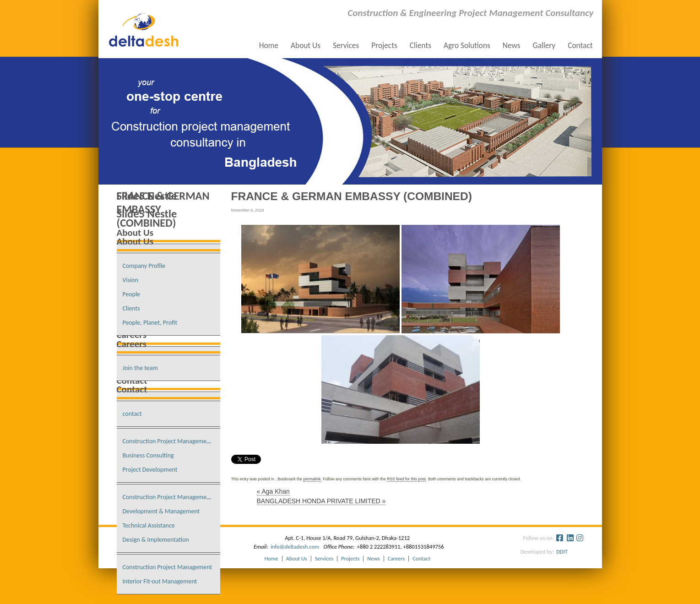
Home (269, 46)
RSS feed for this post (406, 479)
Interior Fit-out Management (160, 581)
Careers (396, 559)
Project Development (150, 470)
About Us (306, 46)
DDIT (559, 552)
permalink (312, 479)
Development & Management (161, 511)
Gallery (544, 46)
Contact (580, 46)
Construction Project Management (168, 567)
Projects (384, 46)
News (512, 46)
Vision (131, 280)
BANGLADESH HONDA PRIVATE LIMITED (321, 501)
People (132, 294)
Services (346, 46)
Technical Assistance (149, 525)
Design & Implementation (156, 540)
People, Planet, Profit (150, 323)
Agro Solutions (467, 46)
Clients (421, 46)
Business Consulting (148, 455)
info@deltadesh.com (295, 547)
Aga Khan (273, 491)
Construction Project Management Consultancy (184, 441)
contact (132, 414)
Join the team (140, 368)
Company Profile (144, 266)
